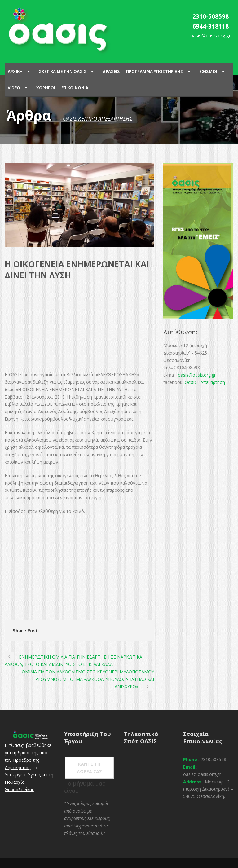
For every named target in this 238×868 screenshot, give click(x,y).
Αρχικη (15, 71)
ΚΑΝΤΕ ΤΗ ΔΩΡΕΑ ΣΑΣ (89, 768)
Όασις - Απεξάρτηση (205, 382)
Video (14, 88)
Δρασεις (111, 71)
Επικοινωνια (75, 88)
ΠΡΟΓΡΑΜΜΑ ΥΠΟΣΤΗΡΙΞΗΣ (155, 71)
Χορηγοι (46, 88)
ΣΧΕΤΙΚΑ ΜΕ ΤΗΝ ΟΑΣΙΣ (63, 71)
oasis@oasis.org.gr (197, 375)
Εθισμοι (208, 71)
